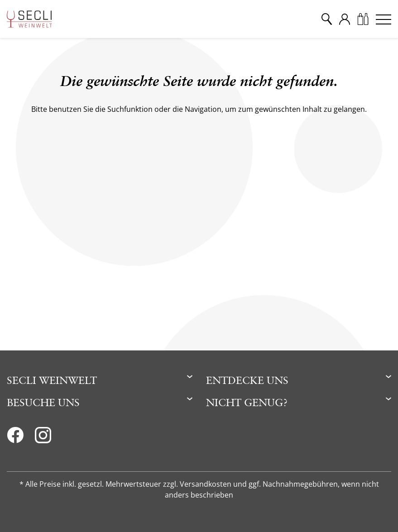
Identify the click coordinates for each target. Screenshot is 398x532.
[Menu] (384, 19)
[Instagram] (43, 438)
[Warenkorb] (363, 19)
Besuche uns (43, 402)
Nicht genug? (247, 402)
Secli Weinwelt (52, 380)
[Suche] (326, 19)
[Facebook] (15, 438)
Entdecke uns (247, 380)
